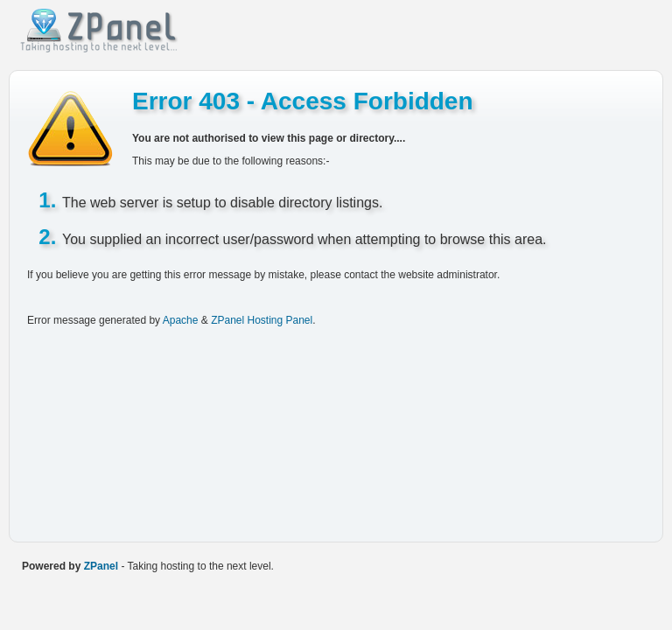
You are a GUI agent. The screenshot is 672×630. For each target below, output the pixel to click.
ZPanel (101, 566)
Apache (181, 320)
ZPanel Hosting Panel (262, 320)
